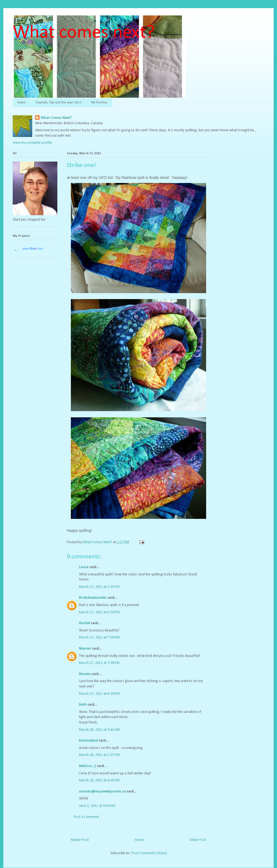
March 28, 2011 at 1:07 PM (99, 755)
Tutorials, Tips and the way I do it (58, 103)
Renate (85, 674)
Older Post (198, 840)
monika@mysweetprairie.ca (102, 792)
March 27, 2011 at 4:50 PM (99, 612)
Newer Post (80, 840)
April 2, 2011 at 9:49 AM (97, 806)
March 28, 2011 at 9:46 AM (99, 730)
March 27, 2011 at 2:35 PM (99, 587)
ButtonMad (88, 741)
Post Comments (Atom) (149, 853)
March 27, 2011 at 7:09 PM (99, 638)
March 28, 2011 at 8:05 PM (99, 780)
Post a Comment (86, 817)
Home (22, 103)
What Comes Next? (56, 118)
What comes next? (84, 33)
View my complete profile (32, 143)
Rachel (85, 623)
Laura (84, 567)
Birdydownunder (93, 598)
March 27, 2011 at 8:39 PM (99, 694)
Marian (85, 649)
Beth (83, 705)
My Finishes (99, 103)
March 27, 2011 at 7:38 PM (99, 663)
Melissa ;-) (88, 766)
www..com (33, 248)
